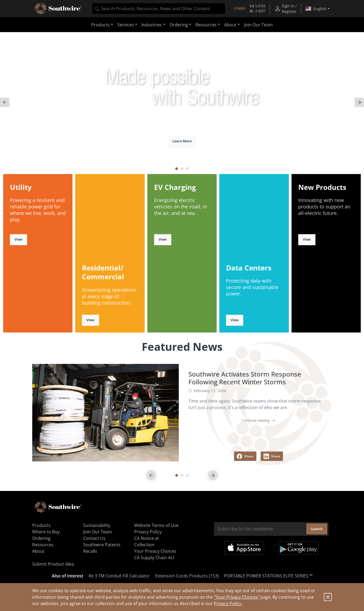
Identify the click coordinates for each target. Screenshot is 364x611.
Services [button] (126, 25)
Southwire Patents (102, 545)
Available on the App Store (244, 548)
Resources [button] (206, 25)
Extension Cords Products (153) (187, 576)
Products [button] (101, 25)
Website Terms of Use (156, 525)
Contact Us (94, 538)
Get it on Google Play (298, 548)
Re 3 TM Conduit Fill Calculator (119, 576)
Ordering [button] (179, 25)
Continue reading (259, 420)
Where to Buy (46, 532)
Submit (317, 529)
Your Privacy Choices (155, 551)
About (38, 551)
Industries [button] (152, 25)
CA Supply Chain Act (154, 558)
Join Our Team (258, 25)
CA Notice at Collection (147, 541)
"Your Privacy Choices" (237, 597)
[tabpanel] (182, 102)
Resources (43, 545)
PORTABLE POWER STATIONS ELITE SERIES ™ (268, 576)
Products (41, 525)
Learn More (182, 141)
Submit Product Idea (53, 564)
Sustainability (97, 525)
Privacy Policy (228, 603)
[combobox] (159, 9)
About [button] (230, 25)
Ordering (41, 538)
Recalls (90, 551)
